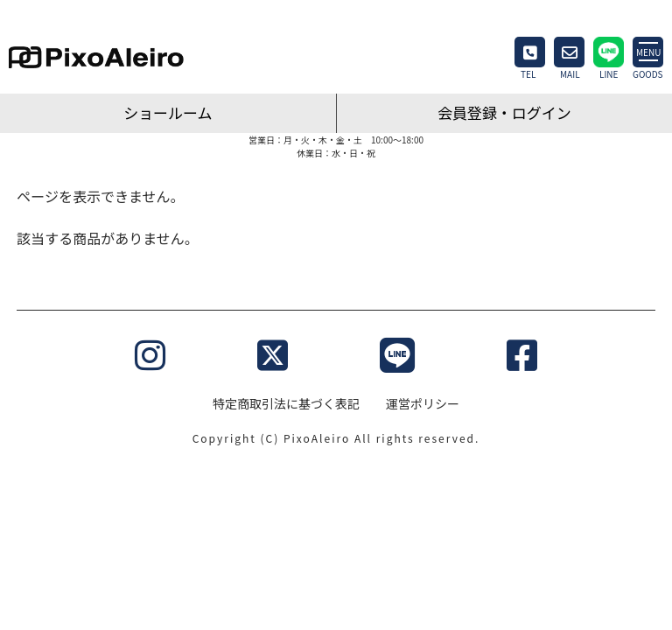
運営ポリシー (423, 403)
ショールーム (168, 112)
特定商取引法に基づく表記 (286, 403)
